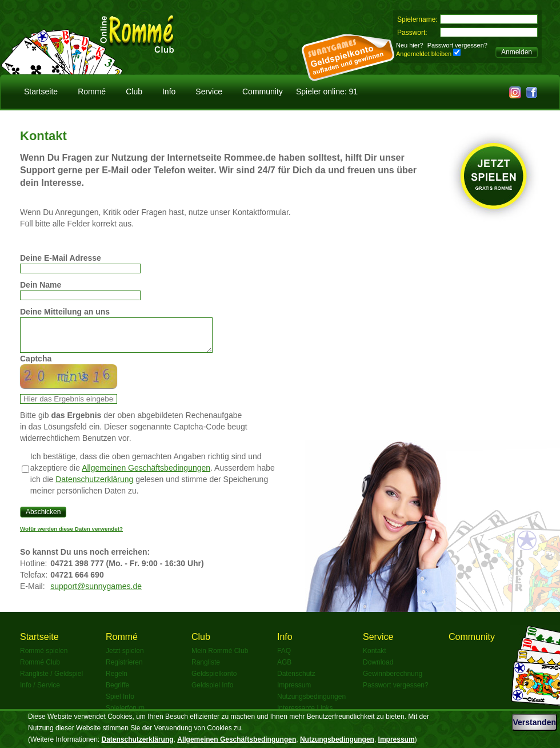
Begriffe (117, 692)
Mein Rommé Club (220, 658)
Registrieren (124, 669)
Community (263, 91)
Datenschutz (296, 681)
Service (209, 91)
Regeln (117, 681)
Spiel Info (120, 703)
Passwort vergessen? (457, 45)
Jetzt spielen (125, 658)
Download (378, 669)
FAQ (284, 658)
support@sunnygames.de (96, 593)
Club (134, 91)
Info (169, 91)
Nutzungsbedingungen (311, 703)
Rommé (92, 91)
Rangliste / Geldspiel (51, 681)
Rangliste (206, 669)
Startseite (41, 91)
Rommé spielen (44, 658)
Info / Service (40, 692)
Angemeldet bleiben (424, 54)
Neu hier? (410, 45)
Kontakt (375, 658)
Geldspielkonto (214, 681)
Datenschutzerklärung (94, 486)
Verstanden (535, 722)
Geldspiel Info (212, 692)
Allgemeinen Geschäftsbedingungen (146, 475)
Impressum (294, 692)
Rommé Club (40, 669)
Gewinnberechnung (393, 681)
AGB (284, 669)
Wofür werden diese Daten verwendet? (71, 536)
